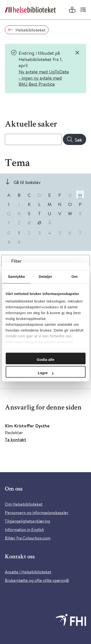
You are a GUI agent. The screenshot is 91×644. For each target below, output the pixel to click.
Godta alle (45, 360)
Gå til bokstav (27, 182)
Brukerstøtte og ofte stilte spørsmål (37, 580)
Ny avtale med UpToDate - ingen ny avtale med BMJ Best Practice (44, 78)
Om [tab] (75, 277)
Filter (17, 261)
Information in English (24, 529)
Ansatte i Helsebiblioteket (28, 572)
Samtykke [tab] (16, 277)
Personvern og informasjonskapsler (37, 512)
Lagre (46, 373)
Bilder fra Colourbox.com (28, 538)
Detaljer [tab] (46, 277)
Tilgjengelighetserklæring (27, 521)
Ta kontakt (16, 439)
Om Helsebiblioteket (24, 504)
